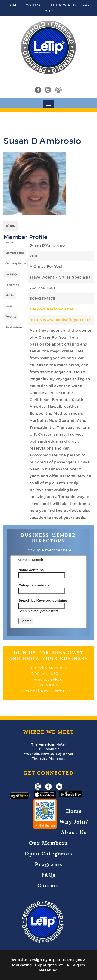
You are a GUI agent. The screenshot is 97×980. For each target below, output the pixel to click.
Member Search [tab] (28, 560)
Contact (35, 5)
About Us (74, 832)
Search (26, 621)
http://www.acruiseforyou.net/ (60, 320)
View (11, 226)
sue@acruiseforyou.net (52, 309)
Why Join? (74, 822)
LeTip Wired (63, 5)
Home (13, 5)
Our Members (49, 843)
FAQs (49, 875)
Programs (49, 864)
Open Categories (49, 854)
